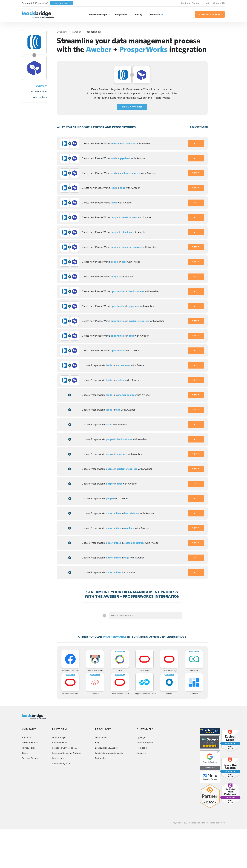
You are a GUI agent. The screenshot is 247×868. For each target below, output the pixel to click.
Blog (97, 743)
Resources (155, 15)
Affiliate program (145, 743)
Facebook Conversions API (65, 748)
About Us (27, 737)
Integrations (121, 15)
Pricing (139, 15)
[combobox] (146, 616)
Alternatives (40, 97)
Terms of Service (30, 743)
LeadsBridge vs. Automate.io (109, 753)
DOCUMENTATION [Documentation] (199, 127)
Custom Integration (61, 763)
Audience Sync (59, 743)
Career (25, 753)
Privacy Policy (29, 748)
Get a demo (101, 737)
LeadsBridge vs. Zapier (106, 748)
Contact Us (219, 3)
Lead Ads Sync (59, 737)
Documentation (38, 92)
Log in (207, 3)
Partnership (101, 758)
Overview (41, 86)
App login (141, 737)
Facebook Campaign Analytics (67, 753)
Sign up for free (132, 107)
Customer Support (191, 3)
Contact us (142, 753)
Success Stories (30, 758)
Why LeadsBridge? (98, 15)
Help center (142, 748)
